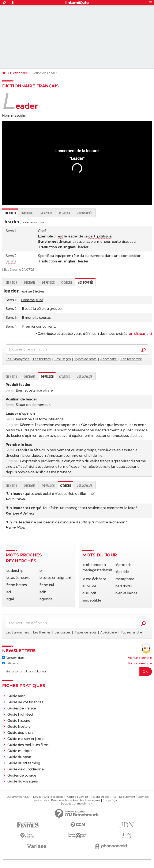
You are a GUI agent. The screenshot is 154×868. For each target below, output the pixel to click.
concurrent (46, 326)
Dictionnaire (19, 73)
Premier (29, 326)
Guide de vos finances (25, 702)
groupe (56, 309)
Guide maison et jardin (26, 739)
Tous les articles (100, 797)
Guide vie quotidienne (26, 769)
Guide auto (16, 696)
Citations (65, 213)
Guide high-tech (21, 714)
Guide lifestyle (19, 727)
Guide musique (20, 751)
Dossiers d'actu (14, 658)
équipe (60, 256)
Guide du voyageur (23, 781)
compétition (131, 256)
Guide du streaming (24, 763)
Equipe (37, 797)
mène (30, 318)
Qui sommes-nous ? (18, 797)
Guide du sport (20, 757)
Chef (42, 231)
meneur (104, 242)
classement (94, 256)
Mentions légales (90, 800)
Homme (28, 300)
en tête (73, 256)
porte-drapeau (124, 242)
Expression (46, 213)
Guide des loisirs (20, 733)
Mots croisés (84, 213)
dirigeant (66, 242)
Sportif (44, 256)
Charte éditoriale (54, 797)
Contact (84, 797)
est (61, 236)
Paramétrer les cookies (64, 800)
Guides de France (22, 708)
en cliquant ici (140, 334)
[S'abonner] (77, 672)
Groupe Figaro (111, 800)
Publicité (71, 797)
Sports (11, 261)
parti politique (100, 236)
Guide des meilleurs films (28, 745)
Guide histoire (19, 721)
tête (40, 309)
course (45, 318)
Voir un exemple (140, 658)
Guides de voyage (22, 775)
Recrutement (127, 797)
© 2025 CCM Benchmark (77, 804)
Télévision (11, 663)
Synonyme (27, 213)
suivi (39, 300)
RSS (114, 797)
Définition (11, 282)
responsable (85, 242)
